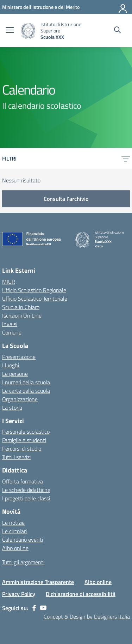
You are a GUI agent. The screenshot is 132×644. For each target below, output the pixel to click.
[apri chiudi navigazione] (10, 31)
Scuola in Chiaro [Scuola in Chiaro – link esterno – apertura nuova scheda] (21, 307)
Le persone (15, 374)
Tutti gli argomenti (23, 562)
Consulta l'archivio (66, 199)
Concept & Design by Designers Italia (87, 616)
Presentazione (19, 357)
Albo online (15, 548)
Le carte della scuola (26, 391)
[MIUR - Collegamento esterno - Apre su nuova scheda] (41, 7)
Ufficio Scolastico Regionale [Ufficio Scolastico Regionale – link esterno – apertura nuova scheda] (34, 290)
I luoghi (11, 365)
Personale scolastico (26, 432)
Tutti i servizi (16, 457)
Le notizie (13, 523)
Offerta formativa (23, 481)
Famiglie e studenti (24, 440)
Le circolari (14, 531)
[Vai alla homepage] (28, 31)
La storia (12, 408)
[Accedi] (123, 7)
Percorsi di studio (22, 449)
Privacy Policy (19, 594)
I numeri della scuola (26, 382)
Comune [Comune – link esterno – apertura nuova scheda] (12, 332)
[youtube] (43, 608)
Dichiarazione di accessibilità (81, 594)
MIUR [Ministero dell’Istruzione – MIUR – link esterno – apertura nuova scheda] (9, 282)
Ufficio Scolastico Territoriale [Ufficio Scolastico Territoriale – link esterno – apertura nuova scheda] (35, 299)
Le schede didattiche (26, 490)
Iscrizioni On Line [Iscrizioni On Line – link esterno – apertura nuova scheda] (22, 315)
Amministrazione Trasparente (38, 582)
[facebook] (34, 608)
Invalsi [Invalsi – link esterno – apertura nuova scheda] (10, 324)
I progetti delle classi (26, 498)
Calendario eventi (23, 540)
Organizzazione (20, 399)
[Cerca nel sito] (117, 31)
